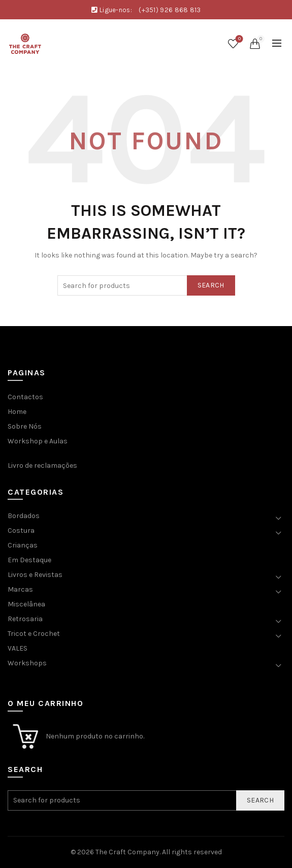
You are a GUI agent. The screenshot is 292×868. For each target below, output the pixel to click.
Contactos (25, 397)
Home (17, 412)
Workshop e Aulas (38, 441)
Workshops (27, 663)
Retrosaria (25, 619)
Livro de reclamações (42, 465)
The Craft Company (127, 852)
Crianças (23, 545)
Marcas (20, 589)
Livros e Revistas (35, 575)
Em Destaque (29, 560)
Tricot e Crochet (34, 634)
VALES (18, 648)
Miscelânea (26, 604)
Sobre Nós (25, 426)
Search (211, 285)
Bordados (24, 516)
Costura (21, 531)
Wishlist (238, 39)
